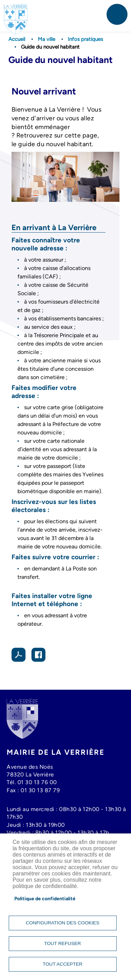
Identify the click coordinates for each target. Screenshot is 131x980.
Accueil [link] (17, 39)
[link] (16, 13)
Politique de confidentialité (45, 899)
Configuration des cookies (63, 923)
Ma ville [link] (46, 39)
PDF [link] (19, 655)
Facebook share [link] (38, 655)
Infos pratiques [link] (85, 39)
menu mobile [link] (117, 14)
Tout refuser (62, 943)
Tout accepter (63, 964)
